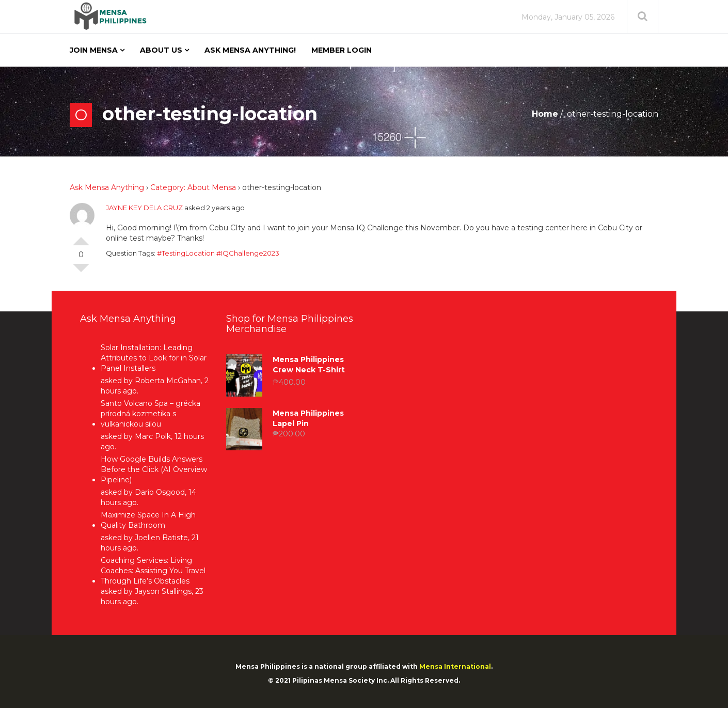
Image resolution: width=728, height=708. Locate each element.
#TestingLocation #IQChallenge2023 (218, 253)
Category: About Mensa (193, 187)
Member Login (342, 50)
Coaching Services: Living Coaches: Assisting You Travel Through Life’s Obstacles (153, 571)
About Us (161, 50)
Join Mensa (94, 50)
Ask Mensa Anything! (250, 50)
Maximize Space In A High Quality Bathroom (148, 520)
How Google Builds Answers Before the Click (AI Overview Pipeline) (154, 469)
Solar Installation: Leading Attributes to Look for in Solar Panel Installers (154, 358)
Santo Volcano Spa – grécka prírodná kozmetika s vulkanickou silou (151, 414)
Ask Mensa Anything (107, 187)
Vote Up (81, 237)
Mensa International (455, 666)
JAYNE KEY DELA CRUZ (144, 208)
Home (545, 114)
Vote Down (81, 272)
